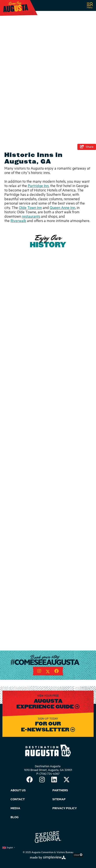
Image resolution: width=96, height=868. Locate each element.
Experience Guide (46, 707)
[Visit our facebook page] (57, 671)
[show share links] (87, 147)
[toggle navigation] (90, 6)
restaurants (31, 217)
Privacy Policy (65, 808)
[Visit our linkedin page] (54, 780)
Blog (15, 817)
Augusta (48, 701)
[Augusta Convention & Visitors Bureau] (16, 7)
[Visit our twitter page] (48, 671)
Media (15, 808)
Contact (18, 799)
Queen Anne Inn (62, 208)
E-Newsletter (46, 730)
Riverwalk (18, 221)
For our (48, 724)
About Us (18, 790)
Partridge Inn (38, 186)
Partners (60, 790)
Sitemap (59, 799)
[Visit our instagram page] (39, 671)
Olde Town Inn (30, 208)
